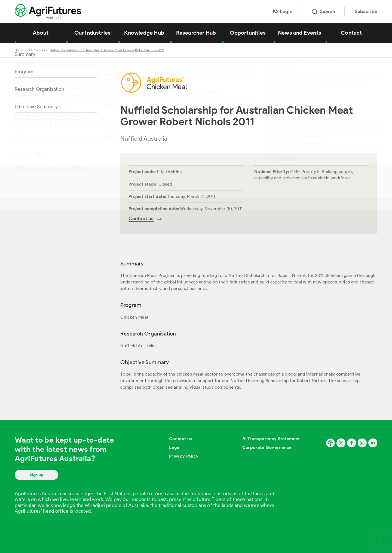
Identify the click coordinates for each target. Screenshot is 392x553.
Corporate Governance (267, 447)
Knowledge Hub (144, 33)
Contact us (181, 439)
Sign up (36, 475)
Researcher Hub (196, 33)
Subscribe (366, 11)
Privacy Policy (184, 456)
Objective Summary (36, 107)
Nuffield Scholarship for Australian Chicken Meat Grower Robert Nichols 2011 (107, 50)
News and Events (300, 33)
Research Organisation (39, 89)
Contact (351, 33)
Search (324, 11)
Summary (25, 54)
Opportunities (248, 33)
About (41, 33)
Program (24, 72)
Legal (175, 447)
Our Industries (93, 33)
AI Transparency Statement (271, 439)
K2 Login (283, 11)
